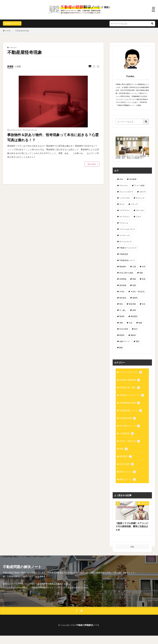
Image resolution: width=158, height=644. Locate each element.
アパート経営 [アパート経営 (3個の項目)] (139, 186)
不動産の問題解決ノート (88, 634)
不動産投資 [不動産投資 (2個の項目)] (124, 254)
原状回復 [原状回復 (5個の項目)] (123, 285)
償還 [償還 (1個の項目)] (134, 279)
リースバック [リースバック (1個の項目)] (125, 235)
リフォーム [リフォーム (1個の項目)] (124, 223)
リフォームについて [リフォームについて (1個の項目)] (127, 229)
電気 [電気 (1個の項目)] (138, 341)
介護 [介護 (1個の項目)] (134, 267)
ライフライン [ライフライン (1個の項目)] (125, 217)
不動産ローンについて (132, 395)
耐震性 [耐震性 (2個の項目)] (122, 335)
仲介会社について (130, 426)
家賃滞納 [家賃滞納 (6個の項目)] (132, 304)
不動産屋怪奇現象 (22, 31)
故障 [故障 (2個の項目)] (134, 310)
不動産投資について (131, 411)
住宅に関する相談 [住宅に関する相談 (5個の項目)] (126, 273)
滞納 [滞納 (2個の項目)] (121, 323)
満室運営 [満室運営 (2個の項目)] (134, 316)
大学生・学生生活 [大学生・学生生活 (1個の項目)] (138, 292)
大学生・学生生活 (130, 441)
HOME (8, 31)
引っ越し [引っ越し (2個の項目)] (123, 310)
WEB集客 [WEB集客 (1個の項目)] (133, 179)
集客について (128, 479)
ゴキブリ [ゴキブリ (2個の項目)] (143, 192)
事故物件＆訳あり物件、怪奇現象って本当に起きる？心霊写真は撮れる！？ (53, 137)
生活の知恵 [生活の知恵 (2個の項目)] (124, 329)
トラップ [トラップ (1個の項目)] (134, 204)
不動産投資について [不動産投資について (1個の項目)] (127, 260)
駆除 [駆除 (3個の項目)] (121, 348)
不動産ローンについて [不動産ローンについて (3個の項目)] (128, 248)
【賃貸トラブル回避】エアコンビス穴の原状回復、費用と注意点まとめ (132, 526)
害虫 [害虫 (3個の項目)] (121, 304)
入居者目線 (127, 434)
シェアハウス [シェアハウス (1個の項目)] (125, 198)
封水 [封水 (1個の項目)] (144, 304)
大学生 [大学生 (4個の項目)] (122, 292)
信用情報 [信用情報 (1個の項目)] (123, 279)
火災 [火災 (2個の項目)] (131, 323)
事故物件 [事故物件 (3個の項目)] (123, 267)
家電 (124, 449)
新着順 (10, 66)
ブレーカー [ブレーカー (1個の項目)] (140, 210)
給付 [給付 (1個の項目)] (136, 329)
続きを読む (92, 164)
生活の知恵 (127, 464)
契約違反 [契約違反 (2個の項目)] (123, 298)
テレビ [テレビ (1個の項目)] (122, 204)
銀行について (128, 472)
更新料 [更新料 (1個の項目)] (122, 316)
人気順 (18, 66)
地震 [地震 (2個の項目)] (134, 285)
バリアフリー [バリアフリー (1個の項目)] (125, 210)
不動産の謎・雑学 (130, 388)
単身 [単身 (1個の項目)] (144, 279)
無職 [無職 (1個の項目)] (140, 323)
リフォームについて (131, 372)
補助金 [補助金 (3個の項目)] (133, 335)
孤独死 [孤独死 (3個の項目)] (135, 298)
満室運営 (126, 457)
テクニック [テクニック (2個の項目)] (140, 198)
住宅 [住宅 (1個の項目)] (144, 267)
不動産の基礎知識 (130, 380)
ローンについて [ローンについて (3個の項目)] (125, 242)
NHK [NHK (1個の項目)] (121, 179)
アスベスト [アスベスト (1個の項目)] (124, 186)
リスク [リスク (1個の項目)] (138, 217)
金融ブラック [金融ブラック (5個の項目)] (125, 341)
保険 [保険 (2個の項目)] (141, 273)
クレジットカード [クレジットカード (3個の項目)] (126, 192)
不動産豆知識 (128, 418)
